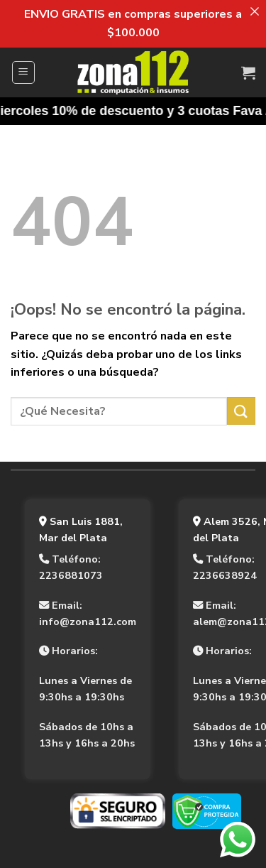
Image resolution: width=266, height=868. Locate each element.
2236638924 (225, 575)
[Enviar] (241, 411)
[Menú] (24, 72)
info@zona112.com (88, 622)
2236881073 (71, 575)
